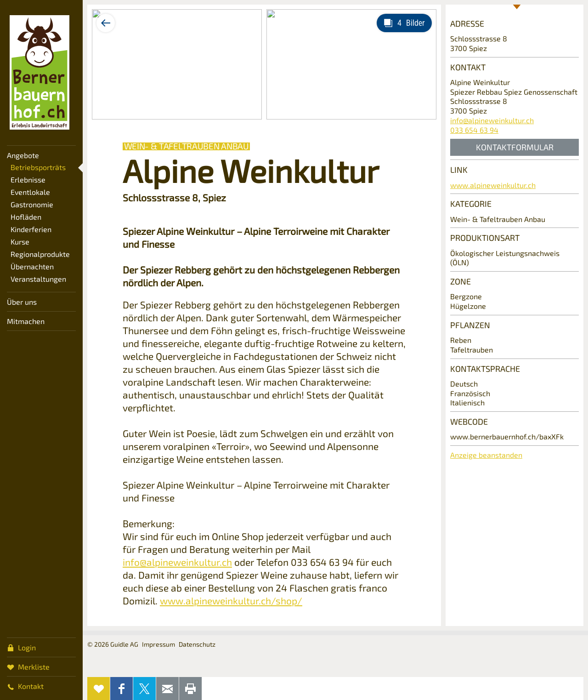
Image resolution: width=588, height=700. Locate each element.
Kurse (20, 242)
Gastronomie (32, 204)
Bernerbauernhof (40, 73)
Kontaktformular (515, 147)
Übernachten (32, 266)
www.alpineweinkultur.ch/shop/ (231, 600)
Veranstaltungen (38, 279)
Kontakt (25, 686)
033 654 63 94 (474, 130)
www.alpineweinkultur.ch (493, 185)
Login (21, 647)
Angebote (23, 155)
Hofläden (26, 217)
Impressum (158, 644)
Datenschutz (197, 644)
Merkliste (28, 666)
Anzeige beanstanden (486, 455)
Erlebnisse (28, 179)
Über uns (22, 302)
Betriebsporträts (38, 167)
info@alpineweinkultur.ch (177, 562)
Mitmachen (26, 321)
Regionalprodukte (40, 254)
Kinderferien (31, 229)
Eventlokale (30, 192)
